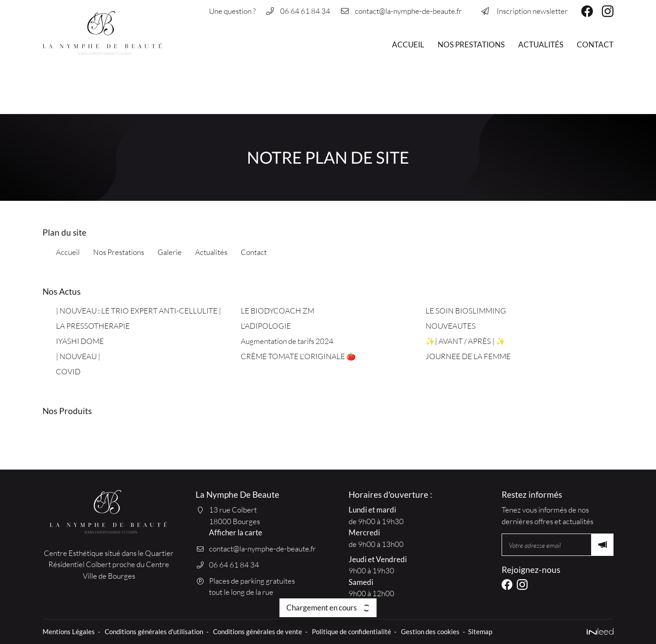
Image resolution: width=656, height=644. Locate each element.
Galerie (170, 252)
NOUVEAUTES (451, 326)
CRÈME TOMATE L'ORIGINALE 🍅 (298, 356)
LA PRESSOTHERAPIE (93, 326)
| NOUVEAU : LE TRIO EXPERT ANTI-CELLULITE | (138, 311)
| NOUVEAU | (78, 356)
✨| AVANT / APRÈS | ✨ (466, 341)
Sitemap (480, 631)
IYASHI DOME (80, 341)
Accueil (408, 44)
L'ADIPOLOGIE (266, 326)
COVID (68, 371)
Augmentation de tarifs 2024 (287, 341)
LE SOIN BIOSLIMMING (466, 311)
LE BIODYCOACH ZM (277, 311)
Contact (595, 44)
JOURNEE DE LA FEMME (468, 356)
